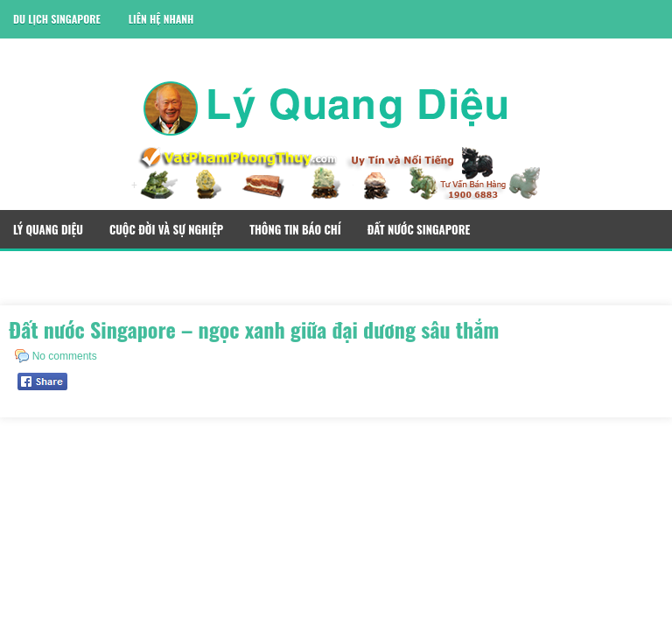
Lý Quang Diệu (48, 229)
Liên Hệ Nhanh (161, 19)
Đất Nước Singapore (419, 229)
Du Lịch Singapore (57, 19)
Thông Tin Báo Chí (295, 229)
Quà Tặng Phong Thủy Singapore (96, 270)
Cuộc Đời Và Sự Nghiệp (166, 229)
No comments (65, 356)
